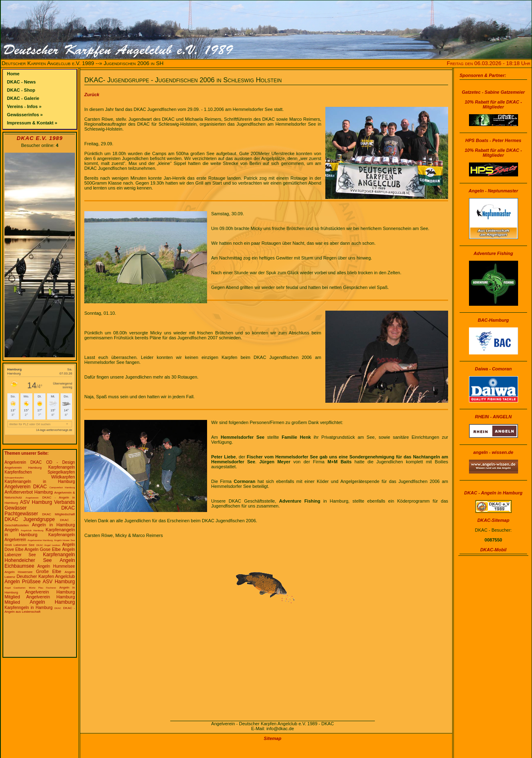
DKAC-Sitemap (493, 520)
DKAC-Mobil (493, 550)
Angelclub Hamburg (32, 530)
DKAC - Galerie (23, 98)
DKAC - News (21, 82)
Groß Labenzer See (19, 545)
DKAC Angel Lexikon (48, 545)
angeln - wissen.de (494, 452)
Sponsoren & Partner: (483, 75)
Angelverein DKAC (23, 462)
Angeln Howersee (19, 572)
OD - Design (61, 462)
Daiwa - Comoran (494, 369)
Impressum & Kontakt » (32, 123)
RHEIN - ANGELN (493, 417)
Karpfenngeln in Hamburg (28, 608)
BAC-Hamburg (494, 320)
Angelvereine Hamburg (40, 540)
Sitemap (273, 738)
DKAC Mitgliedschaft (59, 514)
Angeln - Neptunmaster (493, 191)
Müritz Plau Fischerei (42, 588)
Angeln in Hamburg (53, 525)
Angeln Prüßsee (23, 582)
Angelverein (32, 498)
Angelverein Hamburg (23, 468)
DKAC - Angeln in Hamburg (493, 493)
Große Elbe (49, 571)
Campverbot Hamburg (62, 487)
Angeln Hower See (64, 540)
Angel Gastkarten (15, 588)
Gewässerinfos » (25, 115)
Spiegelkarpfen (61, 472)
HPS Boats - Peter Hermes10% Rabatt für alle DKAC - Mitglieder (494, 148)
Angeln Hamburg (52, 602)
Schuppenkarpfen (14, 478)
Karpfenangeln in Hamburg (40, 482)
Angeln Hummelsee (56, 566)
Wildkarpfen (63, 477)
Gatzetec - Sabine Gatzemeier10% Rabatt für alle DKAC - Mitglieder (493, 99)
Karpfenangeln (62, 467)
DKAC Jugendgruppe (30, 519)
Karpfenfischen (18, 472)
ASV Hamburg (59, 582)
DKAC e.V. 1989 (40, 138)
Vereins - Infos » (24, 106)
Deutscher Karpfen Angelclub (46, 576)
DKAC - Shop (21, 90)
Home (13, 74)
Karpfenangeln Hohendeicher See (40, 557)
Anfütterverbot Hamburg (29, 492)
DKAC (58, 608)
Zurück (92, 95)
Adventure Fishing (493, 253)
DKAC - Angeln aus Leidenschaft (40, 610)
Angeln (11, 530)
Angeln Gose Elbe (43, 549)
